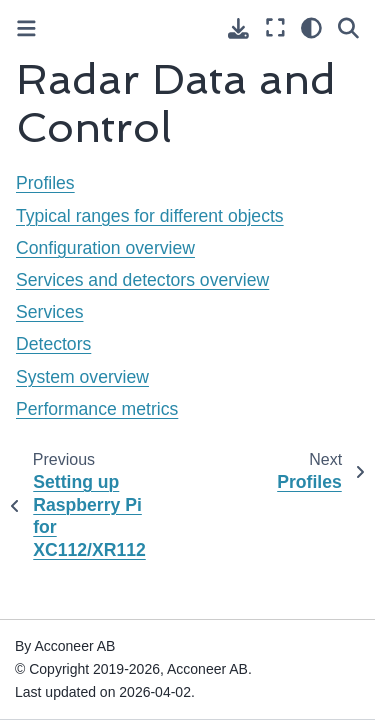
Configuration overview (105, 248)
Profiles (45, 183)
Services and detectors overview (142, 280)
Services (49, 312)
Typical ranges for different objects (150, 216)
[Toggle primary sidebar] (26, 28)
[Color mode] (311, 28)
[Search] (348, 28)
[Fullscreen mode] (275, 28)
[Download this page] (238, 28)
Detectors (53, 344)
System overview (82, 377)
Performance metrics (97, 409)
